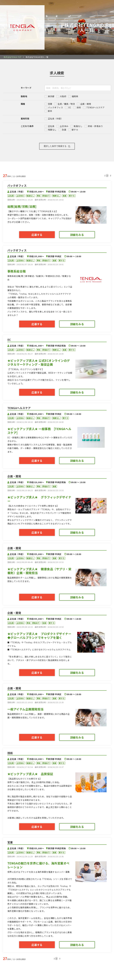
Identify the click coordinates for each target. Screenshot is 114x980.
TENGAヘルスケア (96, 107)
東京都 (51, 96)
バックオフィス (55, 107)
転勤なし (78, 126)
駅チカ (75, 130)
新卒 (50, 111)
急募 (64, 130)
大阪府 (63, 96)
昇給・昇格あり (95, 126)
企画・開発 (86, 104)
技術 (79, 107)
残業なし (52, 130)
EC (70, 107)
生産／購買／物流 (66, 104)
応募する (37, 235)
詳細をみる (77, 235)
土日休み (64, 126)
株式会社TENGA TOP (13, 57)
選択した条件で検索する (57, 146)
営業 (50, 104)
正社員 (51, 126)
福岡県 (75, 96)
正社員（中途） (55, 119)
